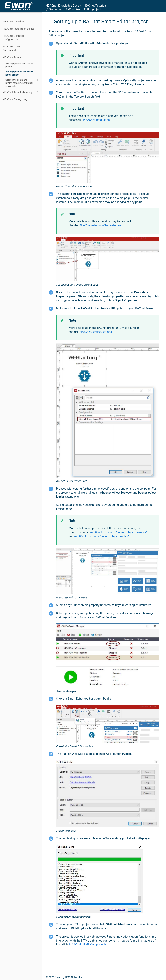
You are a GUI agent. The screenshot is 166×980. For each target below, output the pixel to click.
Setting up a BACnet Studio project (19, 65)
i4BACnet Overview (21, 22)
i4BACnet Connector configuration (21, 37)
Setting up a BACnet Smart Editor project (19, 73)
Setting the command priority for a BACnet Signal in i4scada (22, 83)
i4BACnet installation (96, 120)
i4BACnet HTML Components (21, 48)
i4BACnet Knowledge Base (62, 6)
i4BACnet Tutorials (21, 57)
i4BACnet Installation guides (21, 29)
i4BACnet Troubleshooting (21, 92)
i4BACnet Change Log (21, 99)
